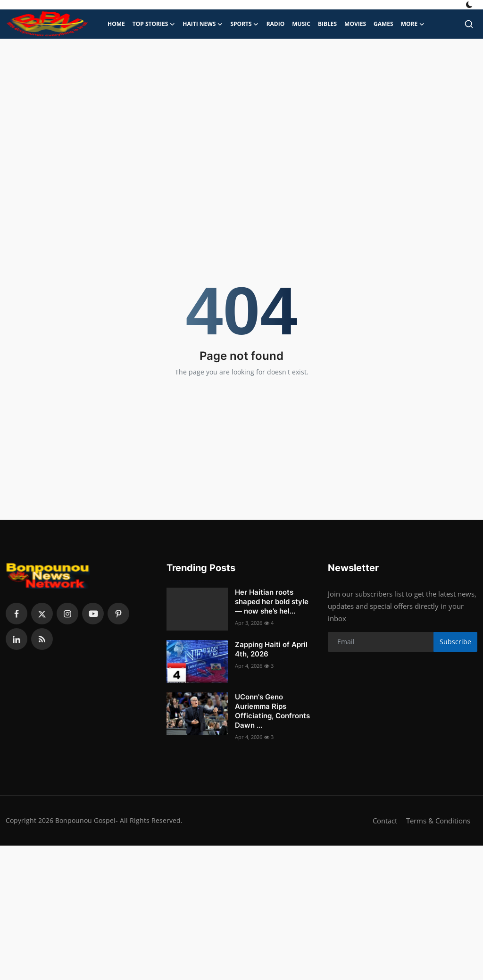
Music (301, 24)
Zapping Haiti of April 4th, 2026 (271, 649)
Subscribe (455, 642)
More (413, 24)
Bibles (327, 24)
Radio (276, 24)
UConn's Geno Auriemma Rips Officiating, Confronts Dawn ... (272, 711)
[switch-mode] (470, 5)
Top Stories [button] (154, 24)
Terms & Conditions (438, 821)
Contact (385, 821)
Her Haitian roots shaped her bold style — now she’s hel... (272, 602)
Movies (355, 24)
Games (383, 24)
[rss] (42, 639)
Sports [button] (244, 24)
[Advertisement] (241, 114)
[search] (469, 24)
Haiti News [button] (203, 24)
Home (116, 24)
